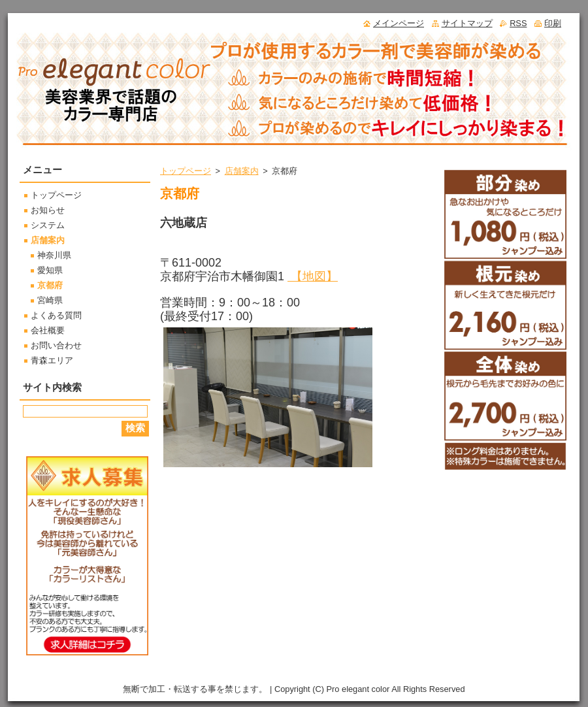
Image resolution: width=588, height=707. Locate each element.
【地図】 (313, 276)
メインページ (399, 23)
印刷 (553, 23)
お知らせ (48, 210)
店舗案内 (242, 171)
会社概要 (48, 330)
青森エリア (52, 360)
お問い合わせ (56, 345)
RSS (518, 23)
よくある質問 (56, 315)
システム (48, 225)
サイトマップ (467, 23)
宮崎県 (50, 300)
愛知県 (50, 270)
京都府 (50, 285)
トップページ (186, 171)
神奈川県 (54, 255)
